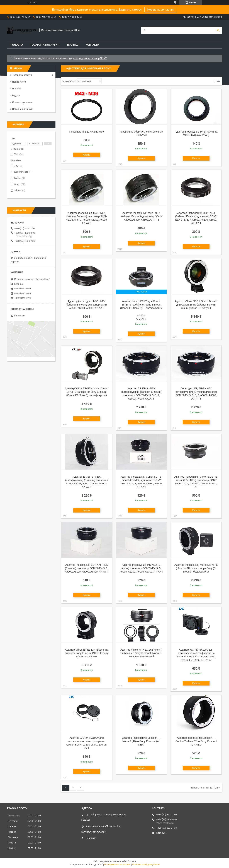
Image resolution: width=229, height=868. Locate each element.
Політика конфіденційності (146, 865)
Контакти (92, 45)
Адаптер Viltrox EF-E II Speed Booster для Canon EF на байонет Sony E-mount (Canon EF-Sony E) (196, 305)
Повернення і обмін (23, 109)
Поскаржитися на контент (117, 865)
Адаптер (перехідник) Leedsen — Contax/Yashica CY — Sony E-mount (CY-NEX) (196, 741)
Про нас (73, 45)
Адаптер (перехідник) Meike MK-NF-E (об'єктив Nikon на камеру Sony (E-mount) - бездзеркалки (196, 568)
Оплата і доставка (22, 102)
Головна (17, 45)
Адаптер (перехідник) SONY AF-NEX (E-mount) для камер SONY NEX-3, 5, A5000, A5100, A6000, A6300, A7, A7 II (87, 568)
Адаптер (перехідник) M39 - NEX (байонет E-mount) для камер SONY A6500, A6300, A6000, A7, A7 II (87, 305)
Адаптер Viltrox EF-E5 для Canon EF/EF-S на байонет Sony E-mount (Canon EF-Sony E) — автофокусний (141, 305)
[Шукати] (218, 30)
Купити (87, 155)
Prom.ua (132, 861)
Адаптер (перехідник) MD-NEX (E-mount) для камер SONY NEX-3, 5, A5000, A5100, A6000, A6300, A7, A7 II (141, 568)
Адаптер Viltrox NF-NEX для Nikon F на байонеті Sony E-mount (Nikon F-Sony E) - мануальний (141, 653)
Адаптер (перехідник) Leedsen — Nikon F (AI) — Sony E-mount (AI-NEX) (141, 741)
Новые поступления (161, 10)
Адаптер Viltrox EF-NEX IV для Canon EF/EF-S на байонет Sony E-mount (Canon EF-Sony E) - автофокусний (87, 392)
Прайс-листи (19, 82)
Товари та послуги (44, 45)
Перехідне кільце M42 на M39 (87, 132)
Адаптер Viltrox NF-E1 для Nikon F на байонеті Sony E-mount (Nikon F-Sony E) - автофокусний (87, 653)
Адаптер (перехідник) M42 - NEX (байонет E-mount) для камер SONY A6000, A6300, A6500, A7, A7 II (141, 216)
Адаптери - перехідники (52, 58)
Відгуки (16, 95)
